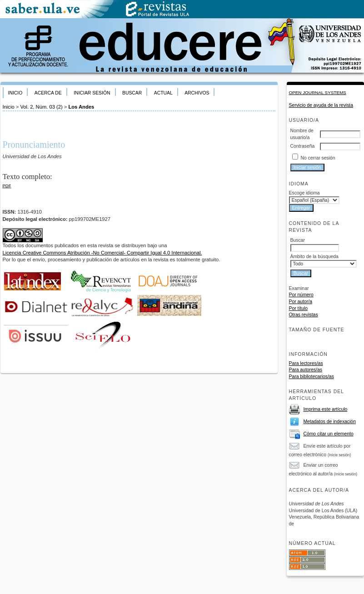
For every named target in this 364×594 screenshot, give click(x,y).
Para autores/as (306, 370)
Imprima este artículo (325, 409)
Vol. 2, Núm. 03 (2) (41, 107)
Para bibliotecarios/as (312, 377)
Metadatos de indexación (329, 422)
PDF (7, 186)
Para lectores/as (306, 363)
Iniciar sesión (92, 93)
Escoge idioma (304, 193)
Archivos (197, 93)
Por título (299, 308)
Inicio (15, 93)
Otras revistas (304, 315)
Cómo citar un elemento (328, 434)
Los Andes (81, 107)
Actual (163, 93)
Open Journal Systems (318, 92)
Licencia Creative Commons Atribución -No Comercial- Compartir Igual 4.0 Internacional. (102, 253)
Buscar (132, 93)
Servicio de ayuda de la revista (321, 105)
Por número (301, 295)
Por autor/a (301, 302)
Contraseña (303, 146)
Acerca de (48, 93)
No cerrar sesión (318, 158)
